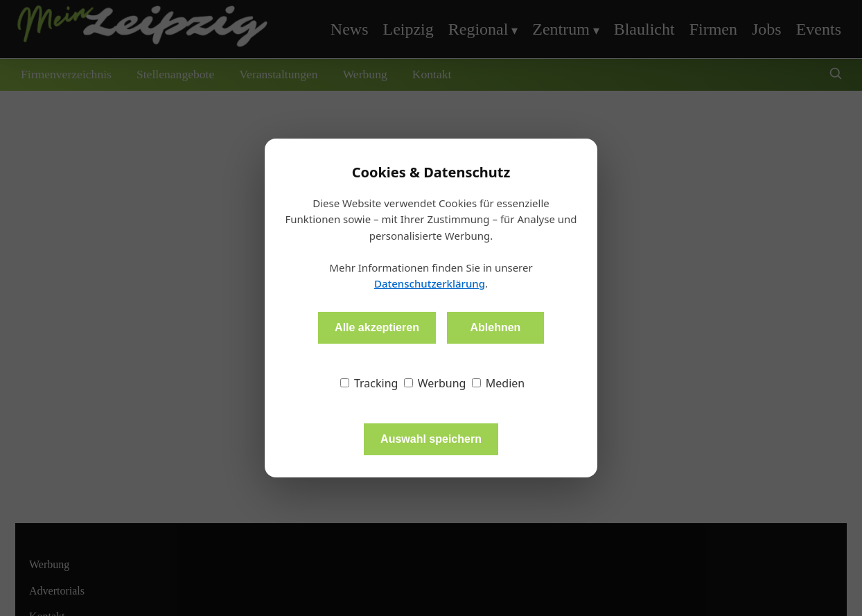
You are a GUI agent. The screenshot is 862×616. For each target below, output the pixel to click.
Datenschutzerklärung (430, 283)
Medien (499, 383)
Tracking (369, 383)
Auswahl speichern (431, 439)
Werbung (435, 383)
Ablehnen (495, 327)
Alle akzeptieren (377, 327)
